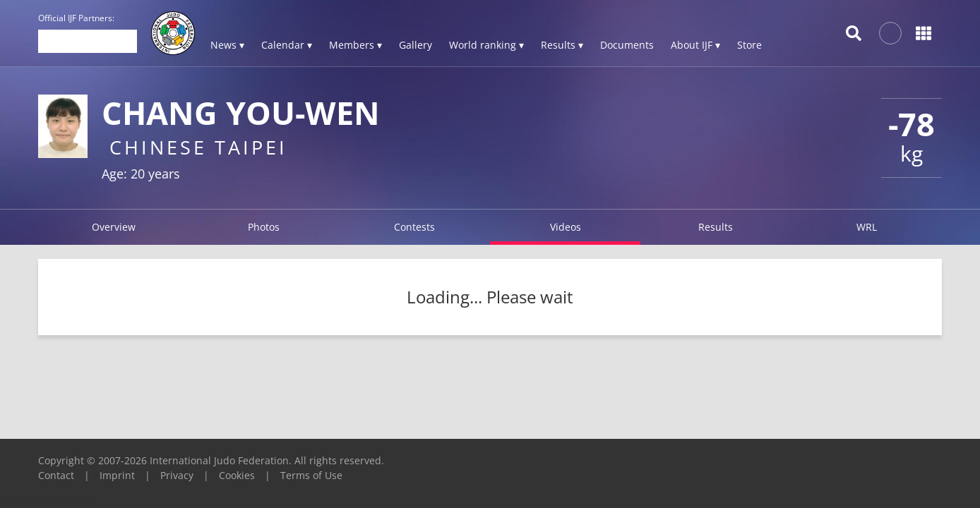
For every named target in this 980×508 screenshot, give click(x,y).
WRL (867, 227)
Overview (114, 227)
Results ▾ (562, 45)
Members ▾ (355, 45)
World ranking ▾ (486, 45)
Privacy (177, 475)
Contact (56, 475)
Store (749, 45)
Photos (264, 227)
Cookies (237, 475)
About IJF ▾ (695, 45)
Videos (566, 227)
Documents (627, 45)
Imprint (117, 475)
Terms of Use (311, 475)
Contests (414, 227)
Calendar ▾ (287, 45)
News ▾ (227, 45)
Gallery (416, 45)
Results (716, 227)
